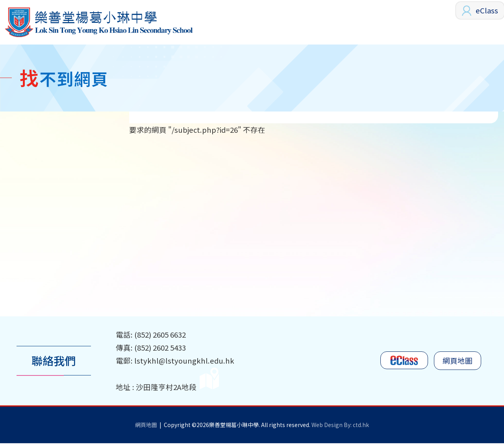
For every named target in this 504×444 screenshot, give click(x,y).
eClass (487, 10)
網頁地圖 (458, 362)
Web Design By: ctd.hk (340, 425)
